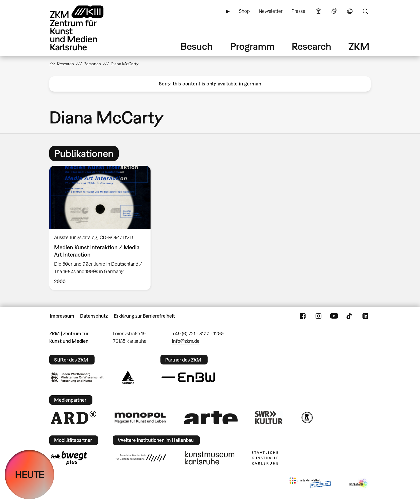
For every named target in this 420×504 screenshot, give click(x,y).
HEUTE (30, 474)
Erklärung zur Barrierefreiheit (144, 316)
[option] (102, 228)
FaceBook (303, 316)
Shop (244, 11)
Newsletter (271, 11)
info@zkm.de (186, 341)
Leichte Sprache (318, 11)
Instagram (318, 316)
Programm (252, 46)
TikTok (350, 316)
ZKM (359, 46)
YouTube (334, 316)
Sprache (350, 11)
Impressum (62, 316)
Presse (298, 11)
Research (312, 46)
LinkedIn (365, 316)
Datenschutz (94, 316)
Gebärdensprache (334, 11)
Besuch (197, 46)
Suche (365, 11)
